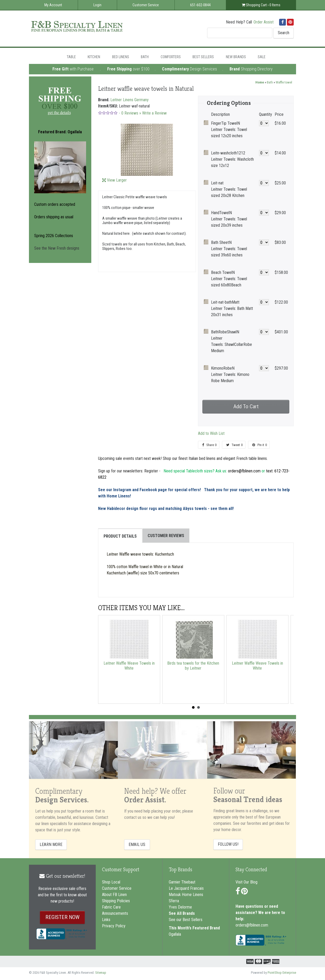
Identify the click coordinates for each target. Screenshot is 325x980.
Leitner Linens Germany (130, 100)
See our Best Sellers (186, 920)
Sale (262, 57)
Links (106, 920)
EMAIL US (137, 844)
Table (71, 57)
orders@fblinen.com (252, 925)
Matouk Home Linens (186, 895)
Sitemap (101, 973)
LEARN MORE (51, 844)
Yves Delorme (180, 907)
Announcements (115, 913)
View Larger (117, 180)
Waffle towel (284, 82)
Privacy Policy (114, 926)
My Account (53, 5)
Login (97, 5)
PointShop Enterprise (282, 973)
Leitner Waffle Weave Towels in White (129, 666)
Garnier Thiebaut (182, 882)
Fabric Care (111, 907)
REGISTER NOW (62, 917)
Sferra (174, 901)
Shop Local (111, 882)
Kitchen (94, 57)
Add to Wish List (211, 433)
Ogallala (175, 934)
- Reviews (129, 113)
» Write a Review (153, 113)
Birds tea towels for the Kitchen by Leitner (193, 666)
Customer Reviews (166, 536)
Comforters (171, 57)
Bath (145, 57)
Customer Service (146, 5)
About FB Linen (114, 895)
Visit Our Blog (246, 882)
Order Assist (264, 22)
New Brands (236, 57)
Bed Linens (121, 57)
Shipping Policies (116, 901)
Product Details (120, 536)
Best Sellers (203, 57)
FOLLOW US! (228, 844)
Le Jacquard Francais (186, 888)
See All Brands (182, 913)
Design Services (203, 69)
